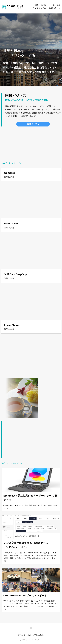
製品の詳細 (9, 177)
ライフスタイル (39, 8)
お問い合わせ (55, 8)
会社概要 (57, 5)
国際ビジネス (40, 5)
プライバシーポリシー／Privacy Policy (31, 635)
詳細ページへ (33, 124)
